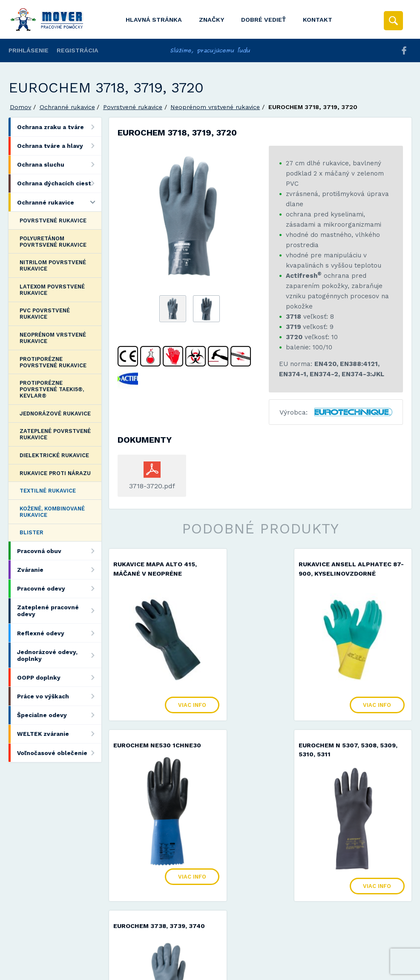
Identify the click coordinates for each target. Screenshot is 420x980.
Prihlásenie (29, 50)
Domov (20, 107)
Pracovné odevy (59, 589)
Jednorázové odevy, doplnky (59, 655)
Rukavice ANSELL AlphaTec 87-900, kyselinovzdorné (248, 574)
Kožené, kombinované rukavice (52, 512)
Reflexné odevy (59, 633)
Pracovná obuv (59, 551)
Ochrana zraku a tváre (59, 127)
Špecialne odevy (59, 715)
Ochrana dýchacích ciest (59, 183)
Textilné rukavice (48, 491)
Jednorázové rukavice (55, 414)
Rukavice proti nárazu (55, 473)
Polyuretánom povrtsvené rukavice (53, 242)
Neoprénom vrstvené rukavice (215, 107)
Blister (32, 532)
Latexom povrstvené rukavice (52, 290)
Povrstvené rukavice (133, 107)
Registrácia (78, 50)
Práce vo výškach (59, 696)
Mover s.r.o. (82, 952)
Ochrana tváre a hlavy (59, 146)
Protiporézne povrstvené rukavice (53, 362)
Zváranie (59, 569)
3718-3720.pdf (152, 486)
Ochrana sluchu (59, 165)
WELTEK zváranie (59, 734)
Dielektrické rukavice (54, 455)
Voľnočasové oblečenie (59, 753)
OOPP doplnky (59, 677)
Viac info (169, 682)
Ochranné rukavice (67, 107)
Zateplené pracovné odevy (59, 611)
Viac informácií (348, 971)
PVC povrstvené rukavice (45, 314)
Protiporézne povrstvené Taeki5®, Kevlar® (52, 389)
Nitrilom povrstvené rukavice (53, 265)
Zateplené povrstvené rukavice (55, 434)
